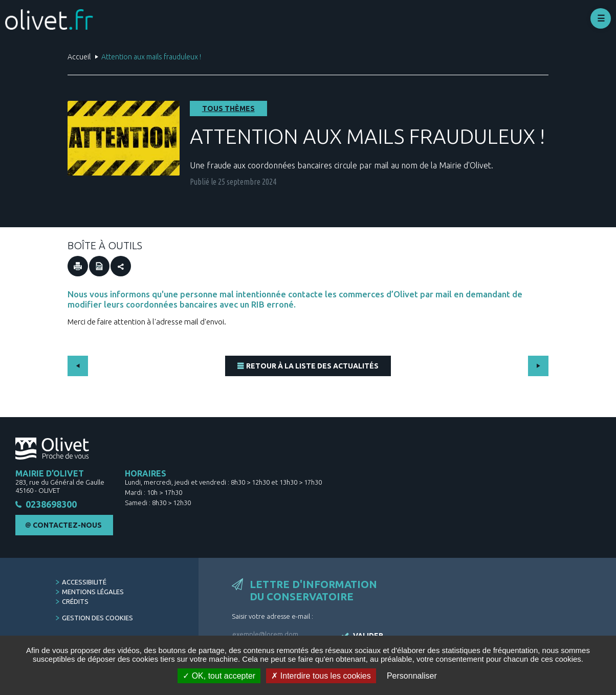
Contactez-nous (67, 526)
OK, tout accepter (219, 676)
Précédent (78, 366)
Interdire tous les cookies (321, 676)
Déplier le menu (601, 18)
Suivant (538, 366)
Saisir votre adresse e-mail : (272, 617)
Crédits (75, 602)
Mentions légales (93, 592)
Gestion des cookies (97, 618)
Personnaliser (412, 676)
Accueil (79, 57)
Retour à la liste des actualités (312, 366)
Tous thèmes (228, 108)
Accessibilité (84, 582)
